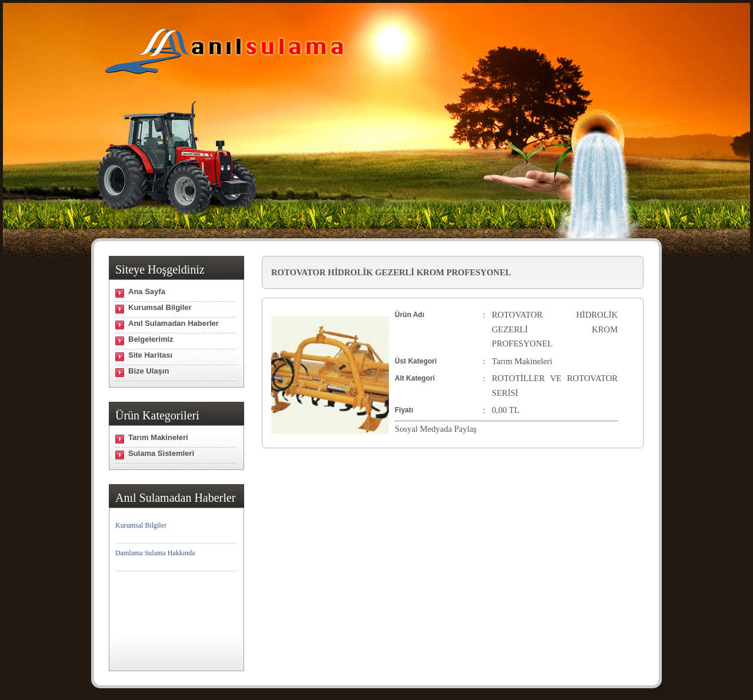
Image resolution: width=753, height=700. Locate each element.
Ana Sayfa (147, 291)
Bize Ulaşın (149, 371)
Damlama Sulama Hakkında (155, 553)
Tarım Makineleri (158, 437)
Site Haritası (150, 355)
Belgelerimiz (151, 339)
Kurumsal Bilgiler (160, 307)
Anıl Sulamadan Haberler (174, 323)
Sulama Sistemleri (161, 453)
